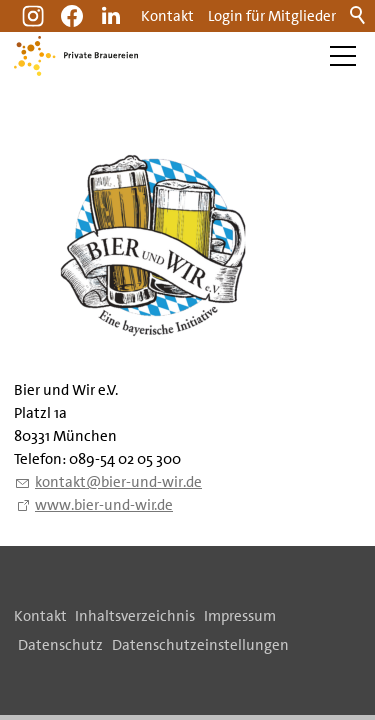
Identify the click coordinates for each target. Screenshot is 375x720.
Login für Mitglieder (272, 16)
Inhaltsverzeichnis (135, 616)
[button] (111, 16)
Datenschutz (60, 645)
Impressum (240, 616)
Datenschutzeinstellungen (200, 645)
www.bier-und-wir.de (104, 505)
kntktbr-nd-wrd (118, 482)
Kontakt (167, 16)
